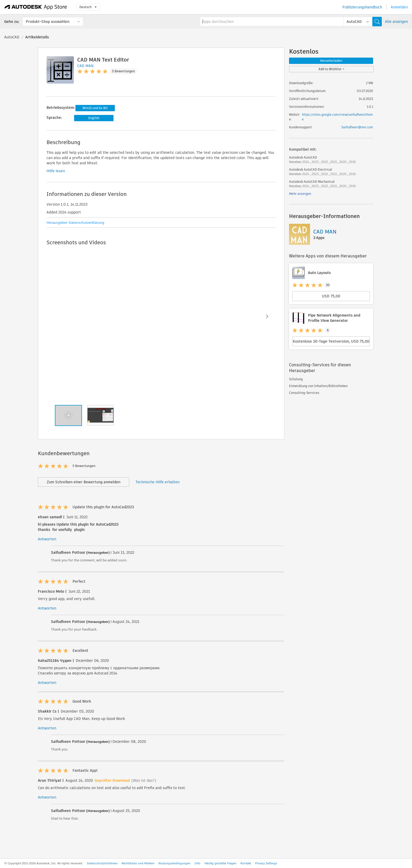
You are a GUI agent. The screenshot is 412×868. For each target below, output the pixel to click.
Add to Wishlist (331, 69)
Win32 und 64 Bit (95, 108)
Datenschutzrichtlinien (102, 863)
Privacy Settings (266, 863)
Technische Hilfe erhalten (158, 482)
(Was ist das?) (144, 780)
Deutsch (88, 7)
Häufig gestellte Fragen (220, 863)
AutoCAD (12, 37)
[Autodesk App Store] (36, 7)
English (94, 118)
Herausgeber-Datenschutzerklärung (75, 223)
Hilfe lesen (56, 171)
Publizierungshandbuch (362, 7)
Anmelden (399, 7)
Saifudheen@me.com (357, 127)
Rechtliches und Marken (138, 863)
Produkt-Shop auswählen (48, 22)
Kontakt (246, 863)
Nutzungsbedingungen (174, 863)
